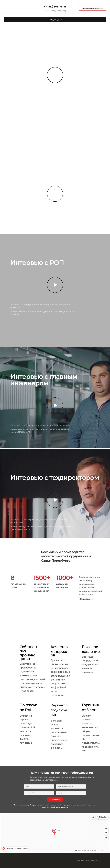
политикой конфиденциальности (55, 807)
